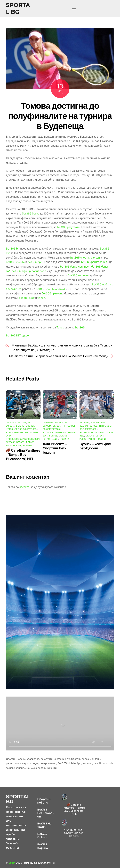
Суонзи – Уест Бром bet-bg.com (95, 446)
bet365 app (35, 262)
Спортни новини (44, 801)
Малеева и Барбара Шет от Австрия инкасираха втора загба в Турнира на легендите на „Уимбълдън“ (62, 348)
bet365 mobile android (50, 289)
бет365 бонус (31, 214)
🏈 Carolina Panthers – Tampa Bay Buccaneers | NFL (23, 455)
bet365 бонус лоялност (75, 267)
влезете (24, 487)
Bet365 (11, 336)
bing (32, 298)
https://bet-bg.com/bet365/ (22, 429)
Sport (12, 863)
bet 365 (22, 423)
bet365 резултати (68, 227)
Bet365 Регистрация (46, 813)
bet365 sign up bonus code (29, 271)
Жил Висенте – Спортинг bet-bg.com (55, 448)
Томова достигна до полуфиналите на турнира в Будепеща (60, 116)
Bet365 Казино (43, 846)
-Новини (11, 423)
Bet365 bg (13, 249)
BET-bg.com (23, 336)
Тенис (60, 328)
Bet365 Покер (42, 836)
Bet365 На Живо (44, 825)
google (23, 298)
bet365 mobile (15, 262)
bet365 (80, 328)
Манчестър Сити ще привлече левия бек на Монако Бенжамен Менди (59, 356)
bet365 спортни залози (85, 258)
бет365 (20, 442)
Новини (28, 445)
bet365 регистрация (94, 262)
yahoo (41, 298)
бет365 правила (52, 294)
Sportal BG (18, 8)
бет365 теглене (78, 275)
